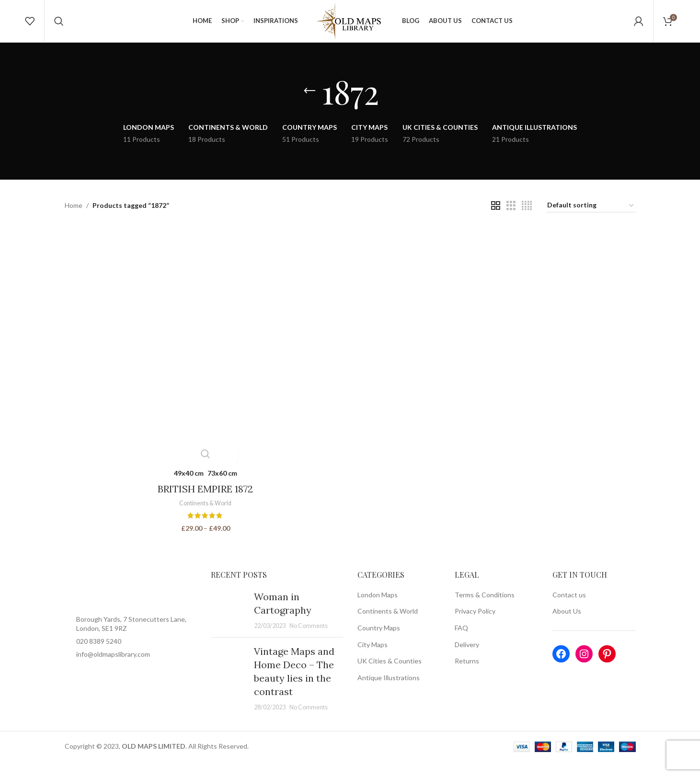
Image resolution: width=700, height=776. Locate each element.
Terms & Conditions (485, 609)
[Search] (59, 29)
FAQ (461, 642)
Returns (467, 675)
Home (74, 221)
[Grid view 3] (511, 221)
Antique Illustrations (389, 691)
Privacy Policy (475, 625)
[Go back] (310, 106)
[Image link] (131, 603)
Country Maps (379, 642)
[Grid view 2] (496, 221)
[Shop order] (591, 221)
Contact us (569, 609)
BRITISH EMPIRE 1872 (205, 503)
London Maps (378, 609)
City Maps (373, 658)
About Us (567, 625)
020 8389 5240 (99, 655)
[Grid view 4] (527, 221)
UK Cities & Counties (390, 675)
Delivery (467, 658)
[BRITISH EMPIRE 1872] (205, 359)
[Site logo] (350, 28)
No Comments (309, 640)
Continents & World (205, 517)
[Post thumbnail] (229, 624)
